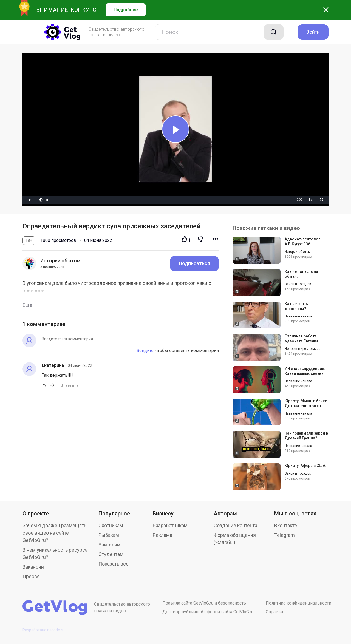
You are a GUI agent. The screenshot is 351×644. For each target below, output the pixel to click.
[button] (41, 200)
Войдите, (145, 351)
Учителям (110, 545)
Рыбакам (109, 535)
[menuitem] (310, 200)
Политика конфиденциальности (298, 603)
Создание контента (235, 525)
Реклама (162, 535)
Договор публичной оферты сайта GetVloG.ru (208, 612)
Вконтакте (286, 525)
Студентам (111, 554)
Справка (274, 612)
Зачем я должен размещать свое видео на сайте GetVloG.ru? (54, 533)
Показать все (114, 564)
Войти (313, 32)
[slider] (170, 200)
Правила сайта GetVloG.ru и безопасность (204, 603)
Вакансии (33, 567)
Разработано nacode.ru (43, 630)
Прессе (31, 576)
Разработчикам (170, 525)
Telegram (285, 535)
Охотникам (111, 525)
